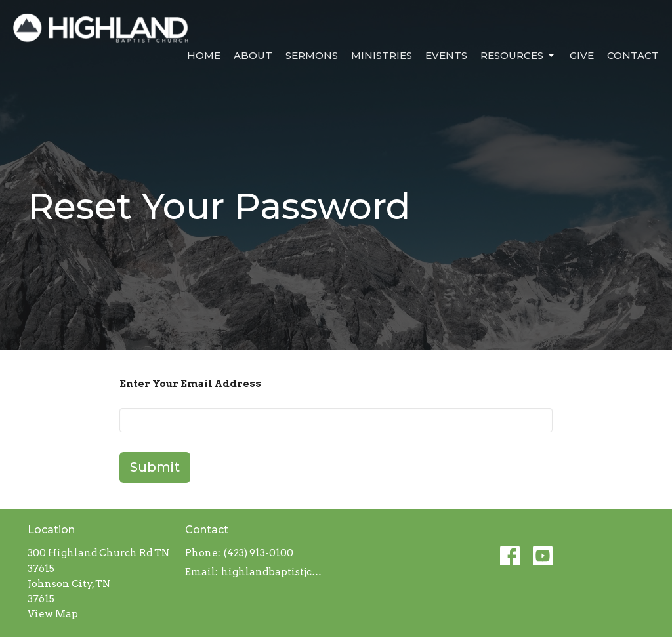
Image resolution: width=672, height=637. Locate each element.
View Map (53, 614)
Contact (633, 55)
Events (446, 55)
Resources (518, 56)
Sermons (312, 55)
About (253, 55)
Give (582, 55)
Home (204, 55)
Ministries (382, 55)
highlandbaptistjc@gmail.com (275, 572)
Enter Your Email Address (190, 384)
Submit (155, 467)
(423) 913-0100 (259, 553)
